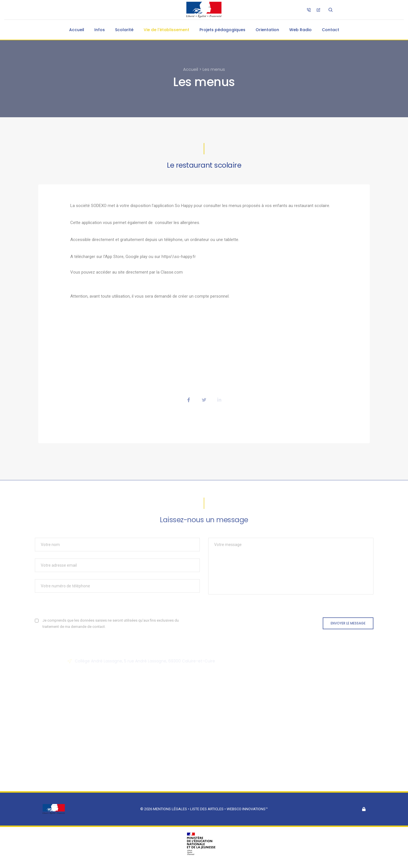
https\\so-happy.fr (179, 257)
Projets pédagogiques (222, 30)
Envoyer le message (348, 623)
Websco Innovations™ (247, 809)
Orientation (267, 30)
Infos (100, 30)
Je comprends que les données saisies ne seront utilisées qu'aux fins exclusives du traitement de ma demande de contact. (111, 623)
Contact (331, 30)
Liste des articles (207, 809)
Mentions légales (170, 809)
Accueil (77, 30)
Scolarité (124, 30)
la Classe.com (170, 272)
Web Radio (300, 30)
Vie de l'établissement (166, 30)
